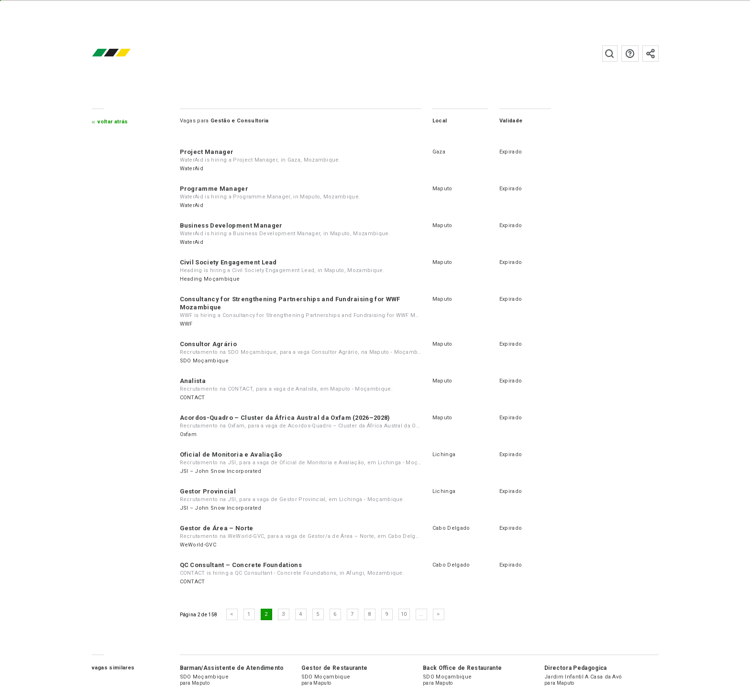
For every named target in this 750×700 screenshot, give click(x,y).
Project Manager (207, 152)
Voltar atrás (113, 122)
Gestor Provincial (208, 491)
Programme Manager (214, 189)
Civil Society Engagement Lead (228, 262)
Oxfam (188, 434)
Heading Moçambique (210, 279)
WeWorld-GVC (198, 545)
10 (404, 614)
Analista (193, 381)
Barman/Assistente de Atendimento (232, 668)
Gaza (439, 152)
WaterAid (192, 169)
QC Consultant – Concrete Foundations (241, 565)
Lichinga (444, 454)
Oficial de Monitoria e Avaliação (231, 454)
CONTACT (193, 398)
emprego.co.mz (125, 53)
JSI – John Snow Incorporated (221, 471)
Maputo (442, 189)
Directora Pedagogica (575, 668)
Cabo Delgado (451, 528)
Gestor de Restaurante (335, 668)
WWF (186, 324)
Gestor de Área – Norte (217, 528)
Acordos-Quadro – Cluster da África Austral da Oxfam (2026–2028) (285, 418)
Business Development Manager (231, 225)
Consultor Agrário (208, 344)
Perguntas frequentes (630, 54)
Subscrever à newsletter (651, 54)
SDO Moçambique (204, 361)
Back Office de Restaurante (462, 668)
